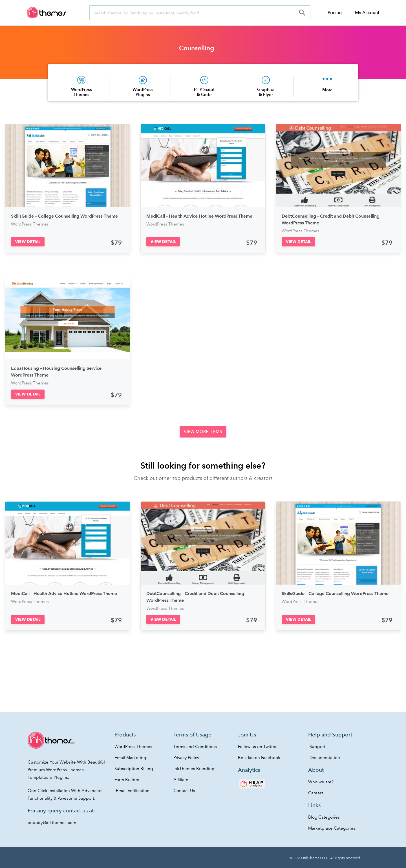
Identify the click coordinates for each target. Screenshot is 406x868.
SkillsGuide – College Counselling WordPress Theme (64, 216)
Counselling (197, 48)
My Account (367, 13)
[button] (28, 242)
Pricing (335, 13)
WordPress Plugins (143, 92)
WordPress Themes (81, 92)
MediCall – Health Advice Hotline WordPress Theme (199, 216)
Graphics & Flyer (266, 92)
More (327, 90)
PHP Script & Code (204, 92)
